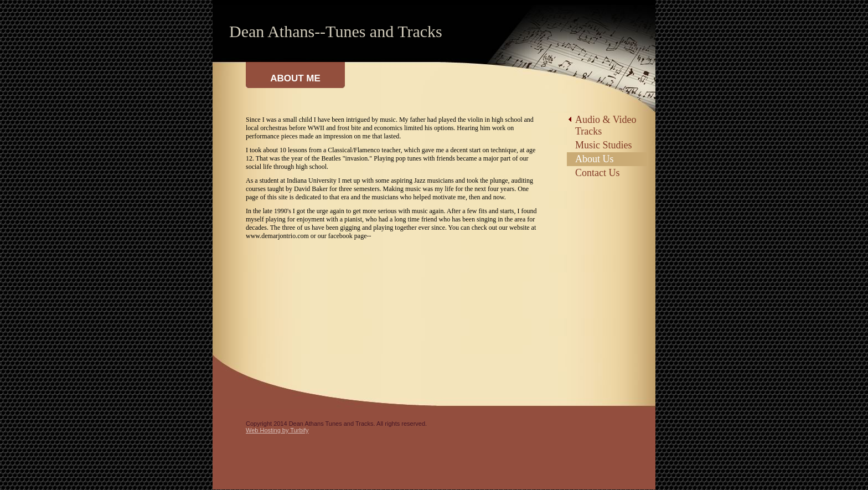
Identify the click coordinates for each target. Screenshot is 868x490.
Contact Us (598, 173)
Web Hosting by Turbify (277, 430)
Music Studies (604, 145)
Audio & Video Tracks (606, 125)
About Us (595, 159)
